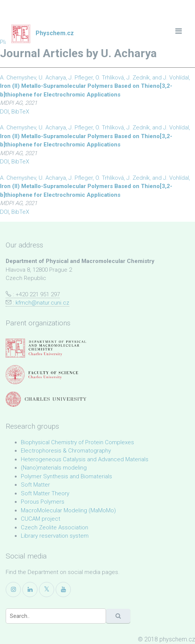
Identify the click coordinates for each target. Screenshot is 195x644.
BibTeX (20, 112)
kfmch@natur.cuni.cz (42, 303)
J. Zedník (138, 78)
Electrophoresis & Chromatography (66, 451)
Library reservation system (55, 536)
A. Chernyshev (18, 78)
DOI (4, 112)
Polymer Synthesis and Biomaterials (66, 476)
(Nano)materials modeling (54, 468)
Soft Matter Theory (45, 493)
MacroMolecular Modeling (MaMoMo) (68, 510)
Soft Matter (35, 485)
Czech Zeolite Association (55, 527)
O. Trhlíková (110, 78)
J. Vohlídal (176, 78)
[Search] (56, 616)
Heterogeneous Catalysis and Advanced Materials (85, 459)
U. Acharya (52, 78)
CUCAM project (41, 519)
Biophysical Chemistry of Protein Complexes (77, 442)
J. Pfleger (81, 78)
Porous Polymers (43, 502)
